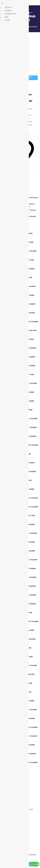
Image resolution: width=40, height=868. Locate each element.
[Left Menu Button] (2, 3)
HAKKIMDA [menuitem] (8, 11)
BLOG (31, 848)
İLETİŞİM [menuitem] (7, 20)
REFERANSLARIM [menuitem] (10, 14)
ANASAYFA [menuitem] (8, 7)
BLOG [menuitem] (6, 17)
